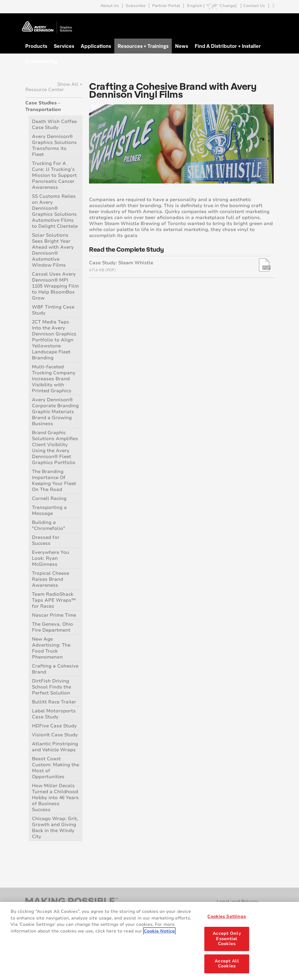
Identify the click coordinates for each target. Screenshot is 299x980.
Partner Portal (166, 6)
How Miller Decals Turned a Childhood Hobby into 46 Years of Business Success (55, 798)
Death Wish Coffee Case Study (54, 124)
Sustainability (41, 61)
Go (268, 21)
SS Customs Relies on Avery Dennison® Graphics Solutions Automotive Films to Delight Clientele (55, 211)
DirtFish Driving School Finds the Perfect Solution (51, 687)
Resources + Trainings (143, 46)
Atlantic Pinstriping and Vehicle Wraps (55, 747)
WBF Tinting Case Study (53, 310)
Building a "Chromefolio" (49, 525)
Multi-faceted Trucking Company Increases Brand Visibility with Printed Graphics (54, 379)
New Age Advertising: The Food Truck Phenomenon (51, 648)
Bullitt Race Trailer (54, 702)
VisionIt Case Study (55, 735)
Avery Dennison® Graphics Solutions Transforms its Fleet (54, 145)
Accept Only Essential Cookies (227, 939)
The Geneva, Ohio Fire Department (52, 627)
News (182, 46)
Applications (96, 46)
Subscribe (136, 6)
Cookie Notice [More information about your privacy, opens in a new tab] (159, 931)
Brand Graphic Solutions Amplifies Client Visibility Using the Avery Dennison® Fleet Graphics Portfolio (55, 448)
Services (64, 46)
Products (36, 46)
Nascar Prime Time (54, 615)
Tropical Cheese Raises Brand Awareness (50, 579)
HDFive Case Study (54, 726)
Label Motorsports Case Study (54, 714)
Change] (228, 6)
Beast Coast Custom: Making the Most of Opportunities (55, 768)
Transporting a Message (49, 510)
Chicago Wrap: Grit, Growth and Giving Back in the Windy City (55, 828)
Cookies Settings (227, 917)
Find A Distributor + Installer (228, 46)
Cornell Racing (49, 498)
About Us (110, 6)
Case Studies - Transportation (43, 106)
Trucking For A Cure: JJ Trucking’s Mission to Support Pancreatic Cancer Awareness (54, 175)
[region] (149, 941)
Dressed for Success (46, 540)
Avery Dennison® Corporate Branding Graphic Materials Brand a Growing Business (55, 412)
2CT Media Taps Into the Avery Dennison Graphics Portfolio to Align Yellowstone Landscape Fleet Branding (54, 340)
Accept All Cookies (227, 964)
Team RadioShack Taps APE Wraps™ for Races (54, 600)
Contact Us (254, 6)
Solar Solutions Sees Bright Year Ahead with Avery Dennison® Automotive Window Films (53, 250)
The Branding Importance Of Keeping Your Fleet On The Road (54, 481)
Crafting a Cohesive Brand (55, 669)
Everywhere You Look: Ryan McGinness (50, 558)
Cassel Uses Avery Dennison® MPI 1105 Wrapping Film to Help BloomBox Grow (55, 286)
